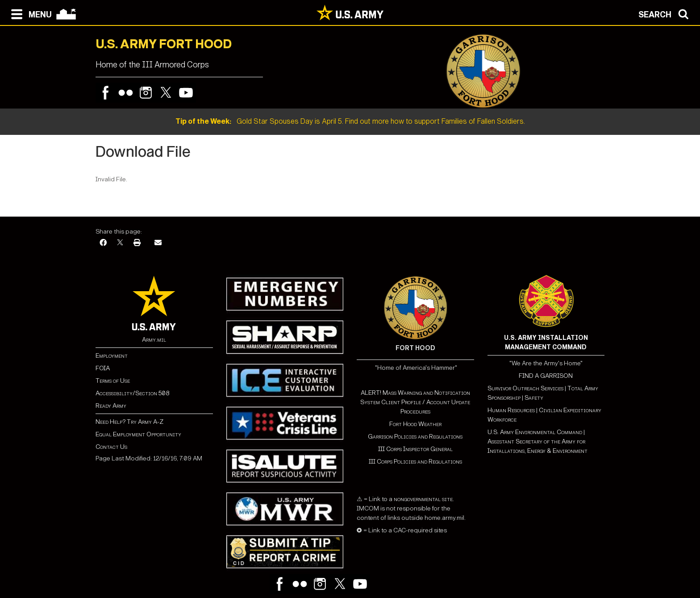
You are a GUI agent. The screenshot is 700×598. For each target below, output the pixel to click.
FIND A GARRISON (546, 376)
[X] (120, 243)
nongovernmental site (423, 499)
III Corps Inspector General (415, 449)
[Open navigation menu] (29, 13)
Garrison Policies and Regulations (415, 437)
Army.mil (154, 340)
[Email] (158, 243)
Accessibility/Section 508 (132, 393)
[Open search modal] (666, 13)
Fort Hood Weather (415, 424)
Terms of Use (113, 381)
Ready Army (111, 406)
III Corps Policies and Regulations (415, 462)
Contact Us (111, 447)
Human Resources (511, 410)
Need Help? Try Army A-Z (129, 422)
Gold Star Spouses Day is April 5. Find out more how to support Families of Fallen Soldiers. (350, 121)
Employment (112, 356)
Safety (534, 398)
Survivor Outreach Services (525, 388)
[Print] (137, 243)
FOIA (103, 368)
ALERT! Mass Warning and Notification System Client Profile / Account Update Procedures (415, 402)
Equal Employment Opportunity (138, 434)
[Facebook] (103, 243)
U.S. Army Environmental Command (535, 432)
